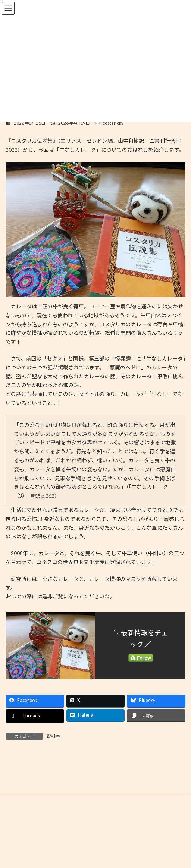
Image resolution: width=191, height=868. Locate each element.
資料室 (53, 736)
